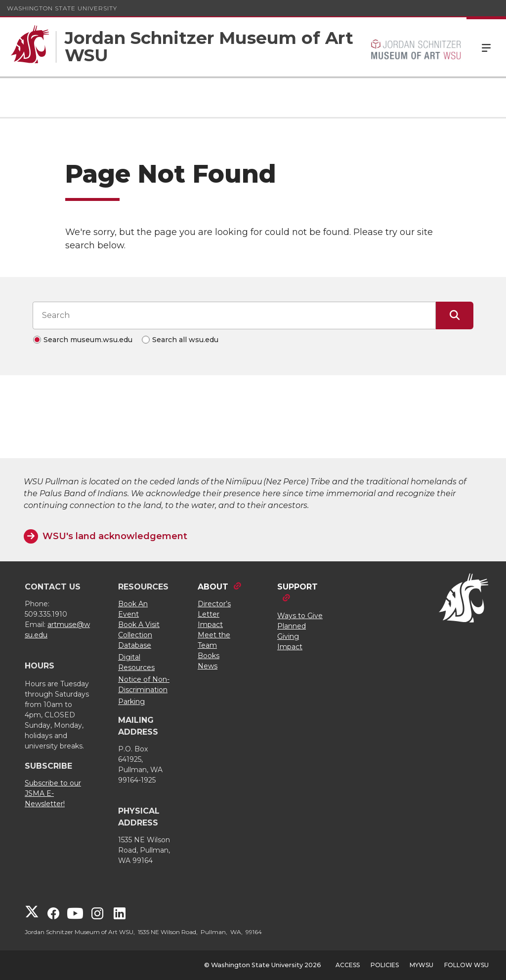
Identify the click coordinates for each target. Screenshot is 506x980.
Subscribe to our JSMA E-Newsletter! (53, 793)
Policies (385, 965)
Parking (131, 702)
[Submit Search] (455, 315)
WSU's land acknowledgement (115, 536)
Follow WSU (466, 965)
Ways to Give (300, 616)
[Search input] (234, 315)
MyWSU (422, 965)
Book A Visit (139, 625)
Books (209, 656)
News (208, 666)
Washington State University (62, 8)
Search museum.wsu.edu (88, 340)
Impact (210, 625)
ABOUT (213, 587)
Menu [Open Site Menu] (486, 47)
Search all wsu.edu (185, 340)
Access (348, 965)
